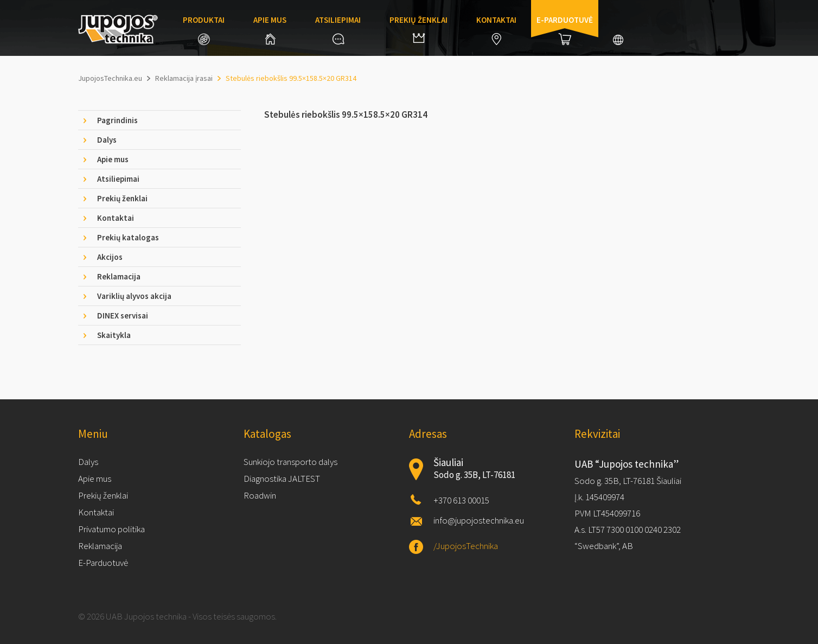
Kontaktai (496, 30)
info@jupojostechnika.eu (479, 520)
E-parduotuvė (565, 30)
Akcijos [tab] (110, 257)
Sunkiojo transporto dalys (290, 462)
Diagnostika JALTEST (282, 479)
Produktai (204, 30)
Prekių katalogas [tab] (128, 237)
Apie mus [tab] (113, 159)
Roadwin (260, 495)
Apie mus (270, 30)
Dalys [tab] (107, 140)
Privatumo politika (111, 529)
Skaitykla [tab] (114, 335)
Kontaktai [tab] (116, 218)
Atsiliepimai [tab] (118, 179)
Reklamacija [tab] (119, 276)
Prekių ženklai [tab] (122, 198)
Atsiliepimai (338, 30)
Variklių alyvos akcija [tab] (134, 296)
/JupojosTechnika (466, 546)
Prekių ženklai (418, 29)
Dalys (88, 462)
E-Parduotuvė (103, 563)
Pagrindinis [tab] (117, 120)
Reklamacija (100, 546)
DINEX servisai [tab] (123, 315)
